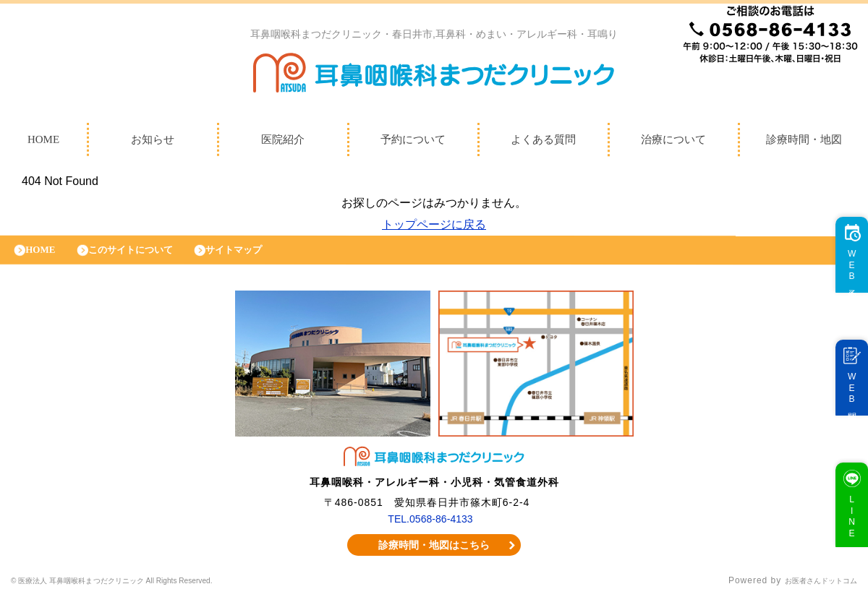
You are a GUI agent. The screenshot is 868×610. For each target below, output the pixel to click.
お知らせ (153, 143)
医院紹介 (283, 143)
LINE (845, 531)
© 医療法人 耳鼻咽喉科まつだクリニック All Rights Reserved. (146, 592)
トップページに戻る (434, 228)
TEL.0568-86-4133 (431, 529)
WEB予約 (845, 280)
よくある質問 (543, 143)
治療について (673, 143)
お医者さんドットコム (810, 592)
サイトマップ (264, 257)
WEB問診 (845, 403)
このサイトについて (146, 257)
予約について (413, 143)
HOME (45, 257)
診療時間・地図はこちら (434, 556)
